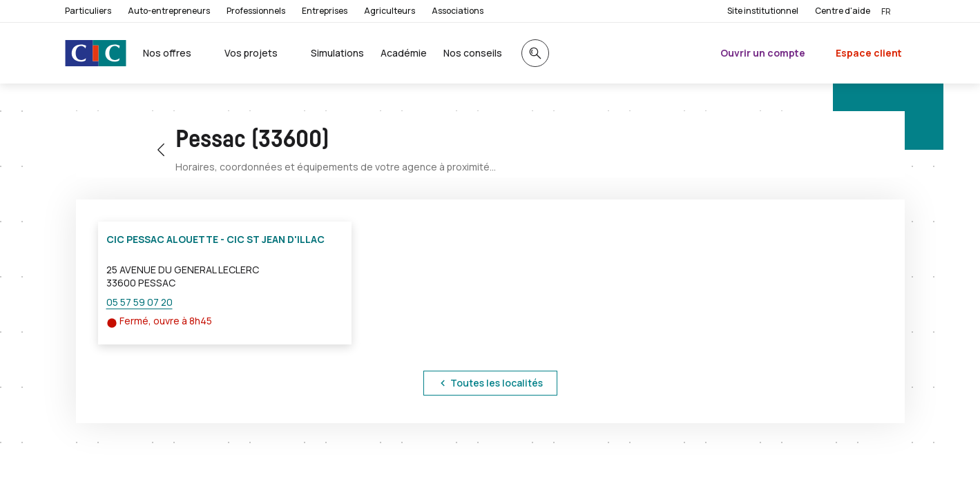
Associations (458, 11)
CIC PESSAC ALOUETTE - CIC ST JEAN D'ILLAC (215, 239)
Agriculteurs (390, 11)
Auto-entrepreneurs (169, 11)
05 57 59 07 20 (140, 302)
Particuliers (88, 11)
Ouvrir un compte (763, 53)
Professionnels (256, 11)
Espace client (869, 53)
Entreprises (325, 11)
